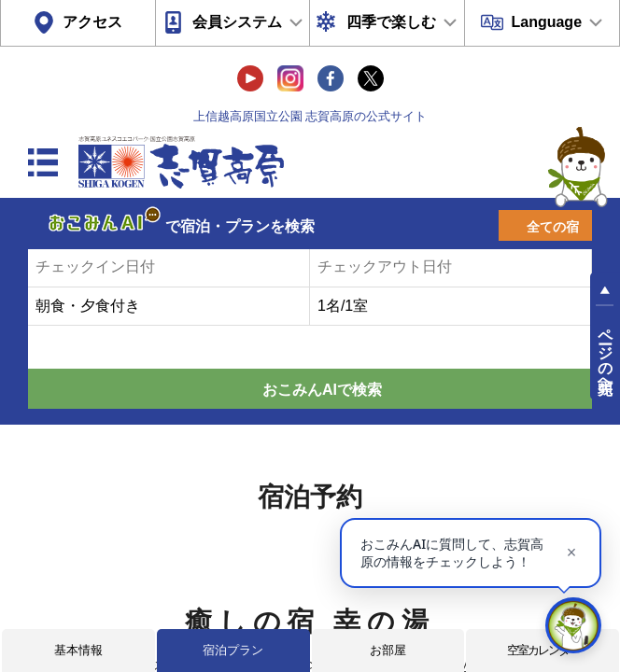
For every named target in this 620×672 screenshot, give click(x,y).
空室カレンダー (543, 650)
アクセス (92, 22)
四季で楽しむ (391, 22)
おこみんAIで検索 (322, 390)
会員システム (237, 22)
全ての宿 (553, 227)
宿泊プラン (233, 650)
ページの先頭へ (606, 353)
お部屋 (388, 650)
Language (546, 22)
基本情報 (78, 650)
